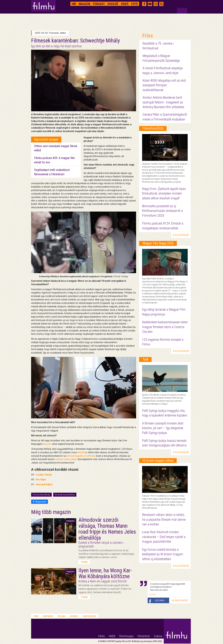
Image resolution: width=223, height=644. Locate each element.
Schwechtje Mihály (41, 495)
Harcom (47, 444)
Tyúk (145, 359)
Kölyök (152, 594)
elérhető (81, 452)
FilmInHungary (126, 636)
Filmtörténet (144, 636)
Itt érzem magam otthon (158, 461)
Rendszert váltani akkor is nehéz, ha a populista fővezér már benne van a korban (164, 519)
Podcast (99, 4)
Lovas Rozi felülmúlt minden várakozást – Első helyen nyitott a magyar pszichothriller (164, 537)
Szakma (158, 636)
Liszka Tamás (44, 475)
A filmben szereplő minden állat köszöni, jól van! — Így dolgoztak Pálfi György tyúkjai (163, 428)
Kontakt (74, 616)
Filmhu (102, 636)
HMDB (112, 636)
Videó (125, 4)
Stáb (36, 616)
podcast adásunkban (66, 459)
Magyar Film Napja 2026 (158, 243)
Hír (74, 4)
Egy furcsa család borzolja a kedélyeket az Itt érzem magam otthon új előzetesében (163, 554)
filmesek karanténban (65, 495)
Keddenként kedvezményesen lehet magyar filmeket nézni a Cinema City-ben (165, 327)
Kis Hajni (41, 479)
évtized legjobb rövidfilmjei (81, 456)
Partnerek (48, 616)
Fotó (134, 4)
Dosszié (113, 4)
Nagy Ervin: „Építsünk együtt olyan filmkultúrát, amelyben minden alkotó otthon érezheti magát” (164, 193)
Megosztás (40, 502)
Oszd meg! (160, 600)
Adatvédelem (90, 616)
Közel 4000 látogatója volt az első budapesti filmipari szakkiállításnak (164, 85)
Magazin (84, 4)
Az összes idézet (180, 600)
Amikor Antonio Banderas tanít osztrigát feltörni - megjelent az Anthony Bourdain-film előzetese (163, 102)
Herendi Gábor (45, 484)
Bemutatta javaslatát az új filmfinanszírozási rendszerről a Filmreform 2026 (162, 211)
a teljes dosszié (181, 235)
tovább (84, 562)
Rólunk (62, 616)
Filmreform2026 (153, 128)
